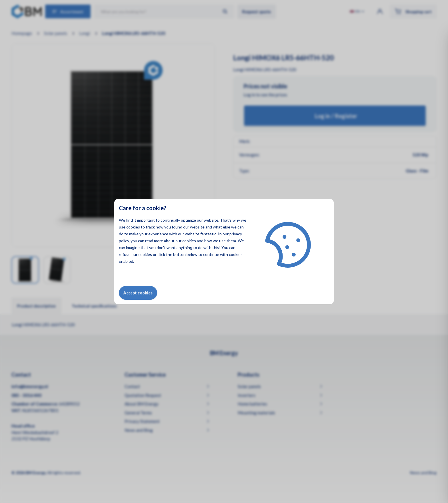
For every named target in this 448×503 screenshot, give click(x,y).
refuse (125, 254)
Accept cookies (138, 293)
